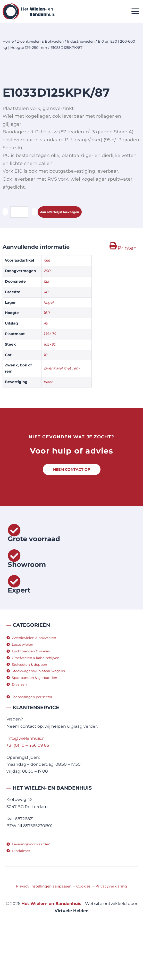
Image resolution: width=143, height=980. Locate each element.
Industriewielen (81, 41)
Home (8, 41)
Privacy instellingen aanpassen (44, 931)
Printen (127, 293)
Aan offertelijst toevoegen (60, 257)
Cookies (83, 931)
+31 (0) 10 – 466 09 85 (28, 791)
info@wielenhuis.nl (26, 784)
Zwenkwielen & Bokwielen (40, 41)
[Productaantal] (19, 257)
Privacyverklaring (111, 931)
